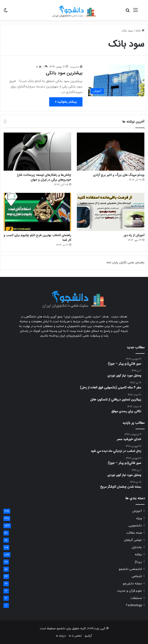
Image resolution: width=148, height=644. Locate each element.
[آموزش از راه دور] (111, 212)
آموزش (137, 511)
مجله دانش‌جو (132, 584)
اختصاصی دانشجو (130, 569)
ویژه (139, 518)
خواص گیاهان (133, 540)
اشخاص (137, 576)
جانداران (137, 547)
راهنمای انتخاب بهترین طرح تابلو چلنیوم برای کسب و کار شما (37, 238)
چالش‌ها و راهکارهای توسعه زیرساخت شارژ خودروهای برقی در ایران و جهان (44, 177)
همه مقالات (134, 533)
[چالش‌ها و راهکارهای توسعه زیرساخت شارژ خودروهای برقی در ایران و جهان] (37, 152)
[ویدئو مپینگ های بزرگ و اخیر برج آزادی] (111, 152)
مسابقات (136, 598)
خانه (140, 31)
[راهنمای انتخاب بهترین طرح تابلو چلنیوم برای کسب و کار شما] (37, 212)
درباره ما (61, 636)
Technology (134, 605)
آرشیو (88, 636)
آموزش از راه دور (134, 235)
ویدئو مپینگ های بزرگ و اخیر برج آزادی (119, 175)
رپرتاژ (138, 562)
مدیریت (74, 67)
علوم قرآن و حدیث (130, 591)
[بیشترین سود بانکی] (116, 80)
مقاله (138, 555)
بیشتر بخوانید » (66, 102)
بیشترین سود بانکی (64, 73)
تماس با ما (75, 636)
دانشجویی (135, 526)
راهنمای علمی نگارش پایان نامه (125, 263)
